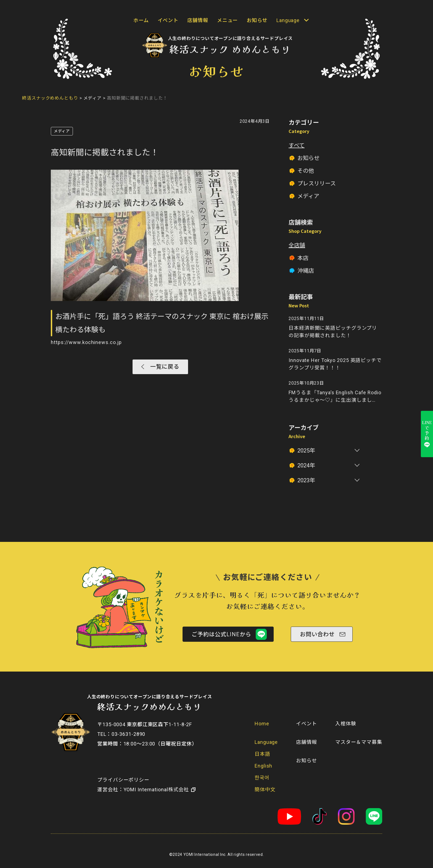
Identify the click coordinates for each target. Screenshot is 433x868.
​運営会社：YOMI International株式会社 (143, 790)
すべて (297, 145)
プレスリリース (317, 183)
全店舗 (297, 245)
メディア (62, 131)
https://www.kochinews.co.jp (86, 342)
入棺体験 (346, 724)
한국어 (262, 778)
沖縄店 (306, 271)
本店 (303, 258)
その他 (306, 171)
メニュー (228, 20)
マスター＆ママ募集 (359, 742)
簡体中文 (265, 790)
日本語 (262, 754)
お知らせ (257, 20)
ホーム (141, 20)
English (263, 766)
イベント (168, 20)
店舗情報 (198, 20)
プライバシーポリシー (123, 780)
